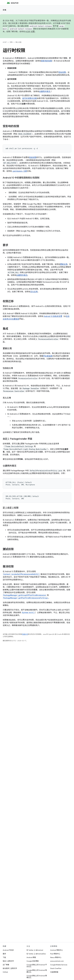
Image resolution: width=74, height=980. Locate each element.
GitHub (5, 972)
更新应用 (64, 264)
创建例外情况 (45, 92)
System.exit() (28, 613)
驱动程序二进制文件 (10, 968)
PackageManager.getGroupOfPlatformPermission (25, 595)
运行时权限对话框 (29, 98)
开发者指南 (48, 356)
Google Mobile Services (59, 965)
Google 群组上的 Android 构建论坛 (37, 971)
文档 (4, 10)
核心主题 (18, 42)
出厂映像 (6, 965)
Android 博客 (31, 957)
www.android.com (57, 961)
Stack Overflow (56, 968)
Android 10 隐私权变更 (53, 316)
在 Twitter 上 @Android (35, 950)
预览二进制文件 (8, 961)
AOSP (5, 42)
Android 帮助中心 (57, 950)
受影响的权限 (46, 61)
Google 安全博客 (33, 961)
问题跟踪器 (54, 972)
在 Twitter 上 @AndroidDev (36, 954)
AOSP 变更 (30, 32)
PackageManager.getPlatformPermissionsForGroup (26, 598)
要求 (4, 954)
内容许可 (25, 634)
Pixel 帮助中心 (55, 954)
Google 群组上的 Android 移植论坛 (37, 977)
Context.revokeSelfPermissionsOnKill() (21, 574)
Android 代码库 (8, 950)
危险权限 (62, 72)
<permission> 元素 (20, 171)
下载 (4, 957)
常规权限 (33, 157)
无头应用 (34, 292)
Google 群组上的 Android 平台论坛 (37, 966)
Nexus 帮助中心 (56, 957)
